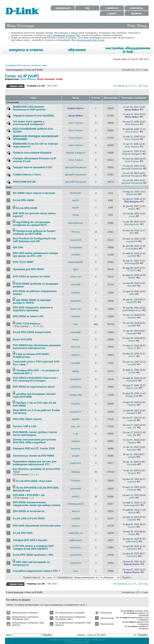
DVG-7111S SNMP (23, 262)
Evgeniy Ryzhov (76, 108)
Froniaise (76, 480)
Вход (11, 26)
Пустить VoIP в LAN (24, 426)
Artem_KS (76, 309)
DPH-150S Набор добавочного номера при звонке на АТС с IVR (35, 255)
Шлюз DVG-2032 (22, 339)
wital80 (76, 419)
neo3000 (76, 255)
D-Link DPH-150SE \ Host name (34, 481)
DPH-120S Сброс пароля (27, 419)
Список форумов (15, 70)
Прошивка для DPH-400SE (28, 269)
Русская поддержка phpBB (77, 642)
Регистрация (26, 26)
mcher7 (132, 356)
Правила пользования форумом (32, 153)
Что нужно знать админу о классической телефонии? (29, 123)
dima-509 (76, 285)
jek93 (132, 498)
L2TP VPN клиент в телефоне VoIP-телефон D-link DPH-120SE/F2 (34, 547)
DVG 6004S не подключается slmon (34, 387)
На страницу (119, 86)
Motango (76, 472)
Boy (76, 324)
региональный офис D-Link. (91, 40)
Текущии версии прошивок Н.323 (32, 167)
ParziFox (75, 404)
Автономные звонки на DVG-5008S (33, 456)
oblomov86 (76, 489)
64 (34, 326)
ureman (132, 372)
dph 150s (18, 247)
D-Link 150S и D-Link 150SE (29, 518)
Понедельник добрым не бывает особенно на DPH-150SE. (34, 232)
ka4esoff (132, 420)
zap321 (76, 200)
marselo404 (75, 555)
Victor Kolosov (28, 79)
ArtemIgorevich (76, 223)
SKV (132, 233)
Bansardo (76, 449)
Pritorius (76, 232)
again (76, 269)
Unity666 (75, 518)
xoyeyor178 (76, 240)
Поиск (142, 26)
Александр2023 (76, 504)
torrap (76, 215)
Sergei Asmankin (46, 79)
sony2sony (76, 547)
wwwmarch (76, 463)
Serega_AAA (76, 395)
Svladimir (76, 316)
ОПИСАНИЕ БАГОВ (24, 182)
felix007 (132, 278)
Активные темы (39, 65)
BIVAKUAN (76, 193)
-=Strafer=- (76, 355)
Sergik (59, 79)
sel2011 (76, 497)
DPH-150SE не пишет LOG (28, 316)
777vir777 (132, 271)
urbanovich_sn (76, 533)
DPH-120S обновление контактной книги (37, 526)
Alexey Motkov (132, 110)
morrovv (76, 526)
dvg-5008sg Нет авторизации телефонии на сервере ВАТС (32, 224)
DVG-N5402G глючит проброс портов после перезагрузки (35, 434)
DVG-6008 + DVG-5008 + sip (29, 495)
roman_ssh (76, 277)
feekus (76, 339)
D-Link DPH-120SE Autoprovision (32, 332)
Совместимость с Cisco (27, 175)
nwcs (76, 571)
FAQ (131, 26)
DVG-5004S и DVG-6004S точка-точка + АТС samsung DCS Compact (35, 379)
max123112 (76, 563)
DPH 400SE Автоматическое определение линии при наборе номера (37, 504)
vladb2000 (76, 301)
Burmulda (132, 464)
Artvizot (76, 511)
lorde (132, 294)
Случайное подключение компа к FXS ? (36, 571)
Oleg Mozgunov (132, 202)
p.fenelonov (76, 387)
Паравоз (76, 441)
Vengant (132, 473)
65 (38, 326)
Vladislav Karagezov (76, 153)
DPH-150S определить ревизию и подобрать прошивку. (33, 309)
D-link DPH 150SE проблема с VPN (33, 555)
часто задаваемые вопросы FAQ (63, 35)
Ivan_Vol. (76, 426)
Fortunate (132, 490)
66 (41, 326)
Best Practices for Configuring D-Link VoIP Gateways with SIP (34, 240)
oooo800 (132, 326)
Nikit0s (76, 371)
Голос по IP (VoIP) (34, 70)
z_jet (76, 434)
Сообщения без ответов (17, 65)
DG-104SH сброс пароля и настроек (34, 193)
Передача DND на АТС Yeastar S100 (34, 449)
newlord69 (76, 332)
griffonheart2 (76, 540)
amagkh (76, 456)
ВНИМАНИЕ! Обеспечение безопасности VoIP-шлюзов (29, 108)
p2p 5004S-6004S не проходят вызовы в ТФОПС (32, 301)
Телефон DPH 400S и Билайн (30, 540)
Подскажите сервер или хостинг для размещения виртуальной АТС (35, 463)
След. (146, 86)
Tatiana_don (132, 388)
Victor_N (132, 348)
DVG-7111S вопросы (28, 324)
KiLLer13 (76, 347)
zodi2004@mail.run (132, 310)
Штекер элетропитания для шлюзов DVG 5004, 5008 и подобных (34, 441)
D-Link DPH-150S (23, 533)
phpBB (71, 640)
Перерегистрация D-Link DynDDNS (33, 116)
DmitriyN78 (76, 379)
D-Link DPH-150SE (23, 200)
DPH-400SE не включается (28, 511)
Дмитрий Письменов (76, 167)
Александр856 (75, 262)
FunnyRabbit (76, 247)
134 (140, 86)
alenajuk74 (76, 412)
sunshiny (75, 293)
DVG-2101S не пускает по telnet (31, 277)
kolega (132, 534)
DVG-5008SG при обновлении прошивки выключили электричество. (37, 347)
